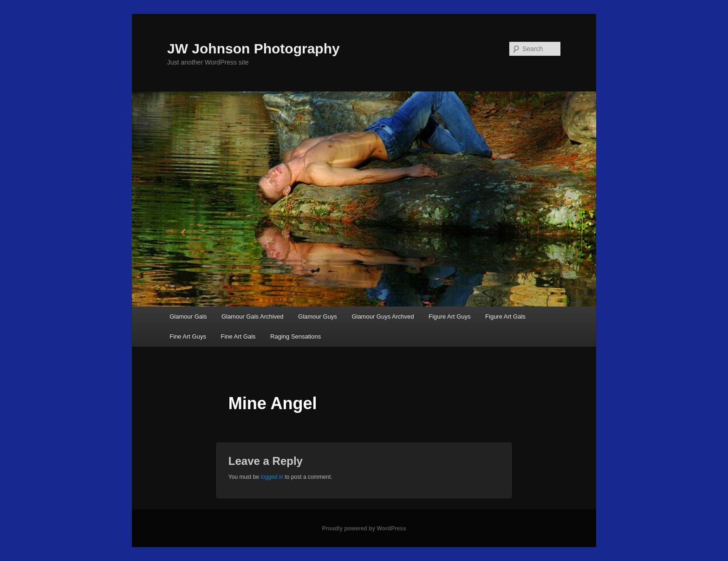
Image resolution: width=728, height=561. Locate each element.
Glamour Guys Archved (383, 316)
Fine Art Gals (238, 336)
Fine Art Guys (188, 336)
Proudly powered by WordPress (364, 528)
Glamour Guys (318, 316)
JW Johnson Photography (253, 49)
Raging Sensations (296, 336)
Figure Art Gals (505, 316)
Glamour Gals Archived (253, 316)
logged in (272, 477)
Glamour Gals (188, 316)
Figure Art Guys (449, 316)
